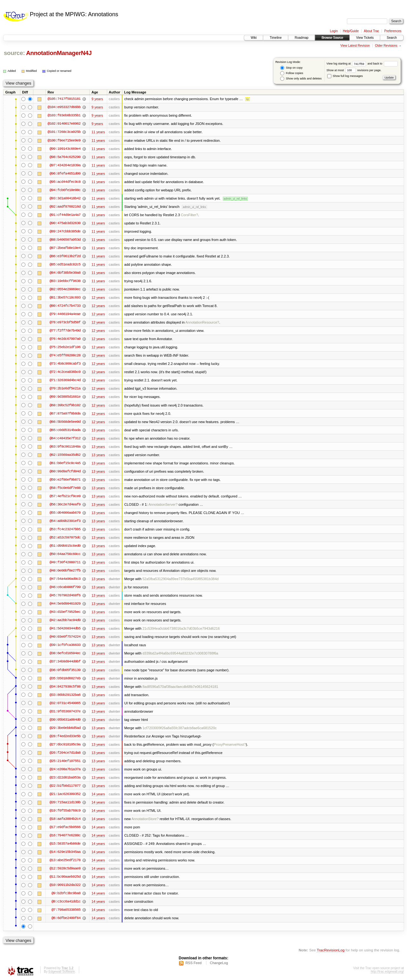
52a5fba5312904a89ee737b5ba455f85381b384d (181, 579)
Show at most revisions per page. (354, 70)
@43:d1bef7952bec (65, 612)
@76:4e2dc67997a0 (65, 339)
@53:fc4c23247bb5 (65, 529)
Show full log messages (345, 76)
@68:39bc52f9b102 (65, 405)
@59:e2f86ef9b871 (65, 480)
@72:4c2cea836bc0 (65, 372)
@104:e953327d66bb (64, 107)
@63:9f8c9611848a (65, 447)
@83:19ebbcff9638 (65, 281)
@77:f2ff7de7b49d (65, 331)
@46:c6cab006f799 (65, 587)
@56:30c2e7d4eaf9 (65, 504)
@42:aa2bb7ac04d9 (65, 620)
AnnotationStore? (145, 819)
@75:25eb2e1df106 (65, 347)
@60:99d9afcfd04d (65, 471)
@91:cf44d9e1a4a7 (65, 215)
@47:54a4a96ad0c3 (65, 579)
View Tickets (365, 38)
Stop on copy (291, 68)
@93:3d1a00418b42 (65, 198)
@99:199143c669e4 (65, 149)
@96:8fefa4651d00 (65, 174)
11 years (98, 132)
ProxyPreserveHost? (230, 744)
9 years (97, 99)
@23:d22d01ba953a (65, 778)
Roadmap (302, 38)
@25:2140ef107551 (65, 761)
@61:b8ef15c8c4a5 (65, 463)
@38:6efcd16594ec (65, 653)
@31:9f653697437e (65, 711)
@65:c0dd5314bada (65, 430)
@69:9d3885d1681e (65, 397)
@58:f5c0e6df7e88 (65, 488)
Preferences (393, 31)
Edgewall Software (62, 972)
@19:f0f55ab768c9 (65, 811)
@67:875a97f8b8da (65, 414)
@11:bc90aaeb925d (65, 877)
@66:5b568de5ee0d (65, 422)
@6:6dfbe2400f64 (66, 918)
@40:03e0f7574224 (65, 637)
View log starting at (347, 64)
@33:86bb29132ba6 (65, 695)
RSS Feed (193, 963)
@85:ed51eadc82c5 (65, 264)
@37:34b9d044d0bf (65, 661)
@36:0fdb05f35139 (65, 670)
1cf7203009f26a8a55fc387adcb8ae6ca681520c (179, 728)
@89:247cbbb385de (65, 231)
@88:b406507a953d (65, 240)
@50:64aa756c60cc (65, 554)
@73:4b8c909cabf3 (65, 364)
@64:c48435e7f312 (65, 438)
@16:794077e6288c (65, 835)
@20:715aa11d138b (65, 802)
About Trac (371, 31)
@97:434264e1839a (65, 165)
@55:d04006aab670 (65, 513)
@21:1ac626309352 (65, 794)
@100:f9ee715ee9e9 (64, 140)
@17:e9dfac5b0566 (65, 827)
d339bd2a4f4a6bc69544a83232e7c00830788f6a (180, 653)
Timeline (276, 38)
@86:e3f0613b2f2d (65, 256)
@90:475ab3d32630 (65, 223)
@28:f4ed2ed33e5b (65, 736)
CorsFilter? (190, 215)
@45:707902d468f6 (65, 595)
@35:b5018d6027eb (65, 678)
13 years (98, 430)
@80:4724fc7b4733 (65, 306)
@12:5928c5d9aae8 (65, 868)
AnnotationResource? (202, 322)
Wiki (254, 38)
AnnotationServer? (163, 504)
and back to (383, 64)
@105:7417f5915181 (64, 99)
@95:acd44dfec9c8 (65, 182)
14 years (98, 794)
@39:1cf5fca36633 (65, 645)
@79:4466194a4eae (65, 314)
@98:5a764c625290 (65, 157)
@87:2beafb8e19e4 (65, 248)
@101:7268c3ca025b (64, 132)
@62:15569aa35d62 (65, 455)
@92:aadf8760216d (65, 207)
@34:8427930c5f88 (65, 687)
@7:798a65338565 (66, 910)
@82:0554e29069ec (65, 289)
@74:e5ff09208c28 (65, 355)
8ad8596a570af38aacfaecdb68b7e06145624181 (180, 687)
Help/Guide (351, 31)
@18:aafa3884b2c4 (65, 819)
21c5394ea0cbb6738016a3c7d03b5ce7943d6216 (181, 628)
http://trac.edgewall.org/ (387, 972)
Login (334, 31)
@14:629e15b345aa (65, 852)
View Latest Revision (355, 46)
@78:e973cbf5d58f (65, 322)
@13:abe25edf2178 (65, 860)
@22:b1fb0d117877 (65, 786)
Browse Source (332, 38)
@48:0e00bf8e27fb (65, 571)
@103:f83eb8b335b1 (64, 115)
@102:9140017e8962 (64, 124)
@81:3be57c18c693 (65, 298)
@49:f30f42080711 (65, 562)
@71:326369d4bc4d (65, 380)
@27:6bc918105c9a (65, 744)
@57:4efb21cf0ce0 (65, 496)
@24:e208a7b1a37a (65, 769)
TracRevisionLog (331, 950)
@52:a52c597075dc (65, 538)
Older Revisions (386, 46)
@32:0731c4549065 (65, 703)
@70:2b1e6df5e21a (65, 388)
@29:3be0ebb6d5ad (65, 728)
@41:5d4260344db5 (65, 628)
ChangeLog (219, 963)
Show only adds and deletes (301, 79)
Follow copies (292, 73)
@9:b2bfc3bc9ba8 (66, 893)
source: (14, 53)
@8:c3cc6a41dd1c (66, 901)
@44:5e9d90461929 (65, 604)
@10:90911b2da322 (65, 885)
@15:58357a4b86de (65, 844)
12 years (98, 298)
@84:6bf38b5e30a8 (65, 273)
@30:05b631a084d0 (65, 720)
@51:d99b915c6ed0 (65, 546)
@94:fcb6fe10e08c (65, 190)
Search (392, 38)
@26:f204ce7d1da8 (65, 753)
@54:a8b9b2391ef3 (65, 521)
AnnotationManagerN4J (59, 53)
